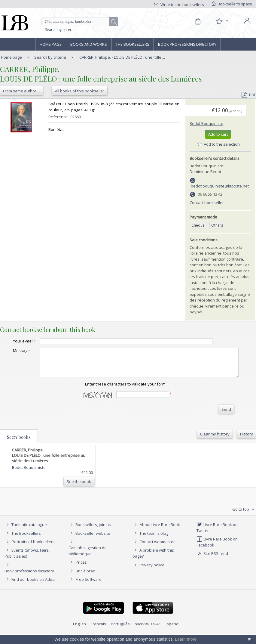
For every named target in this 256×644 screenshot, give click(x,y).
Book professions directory (187, 44)
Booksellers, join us (90, 534)
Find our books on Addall (30, 589)
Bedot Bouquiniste (206, 123)
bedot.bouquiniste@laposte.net (220, 186)
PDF (249, 95)
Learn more (186, 639)
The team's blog (150, 543)
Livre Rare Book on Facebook (217, 551)
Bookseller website (89, 543)
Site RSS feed (212, 563)
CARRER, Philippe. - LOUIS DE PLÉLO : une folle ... (122, 57)
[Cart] (198, 21)
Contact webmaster (154, 551)
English (79, 633)
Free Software (89, 589)
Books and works (89, 44)
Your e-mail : (9, 344)
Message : (12, 355)
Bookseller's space (232, 4)
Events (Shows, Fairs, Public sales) (27, 563)
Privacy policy (148, 574)
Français (98, 633)
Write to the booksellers (179, 5)
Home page (51, 44)
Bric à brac (85, 581)
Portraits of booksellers (33, 551)
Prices (81, 572)
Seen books (19, 446)
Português (120, 633)
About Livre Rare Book (160, 534)
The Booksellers (133, 44)
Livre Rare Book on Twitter (217, 537)
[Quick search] (80, 22)
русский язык (147, 633)
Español (172, 633)
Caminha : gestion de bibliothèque (88, 560)
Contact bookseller (207, 203)
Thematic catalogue (26, 534)
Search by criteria (60, 30)
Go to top (244, 519)
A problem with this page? (153, 563)
